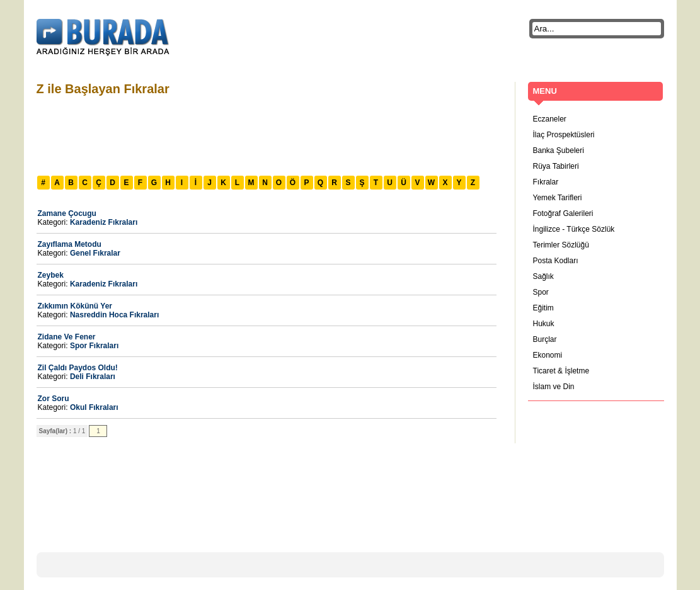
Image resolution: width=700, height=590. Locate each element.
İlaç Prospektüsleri (564, 135)
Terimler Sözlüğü (561, 245)
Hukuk (544, 324)
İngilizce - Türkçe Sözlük (574, 229)
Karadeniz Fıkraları (104, 222)
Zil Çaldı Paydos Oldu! (78, 368)
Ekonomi (548, 355)
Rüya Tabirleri (556, 166)
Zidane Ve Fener (67, 337)
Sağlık (543, 276)
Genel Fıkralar (95, 253)
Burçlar (545, 339)
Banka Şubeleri (559, 150)
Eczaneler (550, 119)
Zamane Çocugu (67, 213)
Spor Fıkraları (94, 346)
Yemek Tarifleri (558, 198)
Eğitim (543, 308)
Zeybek (51, 275)
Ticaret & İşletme (561, 371)
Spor (541, 292)
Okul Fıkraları (94, 407)
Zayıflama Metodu (70, 244)
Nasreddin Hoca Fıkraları (114, 315)
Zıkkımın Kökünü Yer (75, 306)
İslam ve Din (554, 387)
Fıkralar (546, 182)
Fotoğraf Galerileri (563, 213)
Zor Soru (54, 399)
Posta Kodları (556, 261)
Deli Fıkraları (93, 377)
